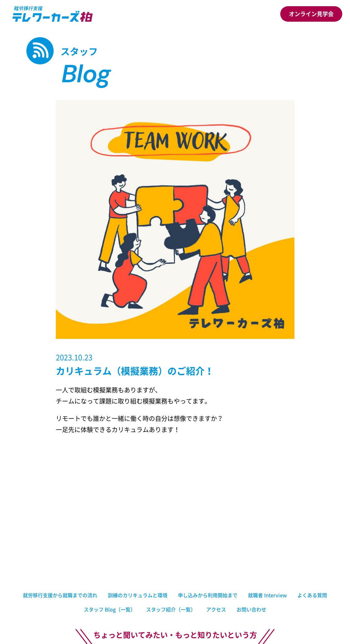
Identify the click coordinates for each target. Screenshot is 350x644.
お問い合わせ (251, 609)
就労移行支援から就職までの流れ (60, 595)
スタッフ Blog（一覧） (110, 609)
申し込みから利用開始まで (208, 595)
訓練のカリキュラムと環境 (138, 595)
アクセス (216, 609)
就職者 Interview (267, 595)
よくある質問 (312, 595)
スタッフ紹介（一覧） (171, 609)
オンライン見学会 (311, 14)
